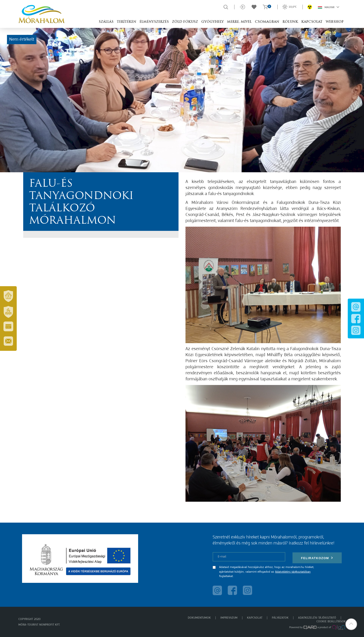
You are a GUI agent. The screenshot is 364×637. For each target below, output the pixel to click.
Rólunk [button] (290, 22)
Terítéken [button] (127, 22)
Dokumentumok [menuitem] (199, 618)
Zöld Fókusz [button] (185, 22)
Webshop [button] (335, 22)
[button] (351, 624)
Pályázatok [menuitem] (280, 618)
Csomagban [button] (267, 22)
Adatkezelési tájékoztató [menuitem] (317, 618)
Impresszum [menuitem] (229, 618)
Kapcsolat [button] (312, 22)
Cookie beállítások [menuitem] (331, 622)
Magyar (329, 7)
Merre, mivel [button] (239, 22)
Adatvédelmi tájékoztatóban (293, 572)
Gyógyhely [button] (213, 22)
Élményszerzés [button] (154, 22)
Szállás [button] (106, 22)
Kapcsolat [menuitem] (255, 618)
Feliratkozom (317, 558)
